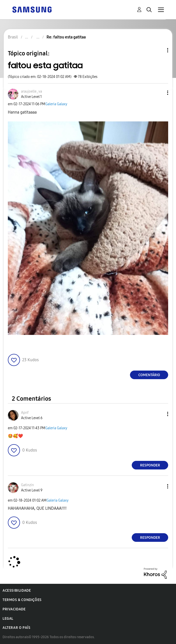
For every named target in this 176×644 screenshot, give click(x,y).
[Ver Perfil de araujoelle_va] (31, 91)
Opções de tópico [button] (159, 50)
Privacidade (14, 609)
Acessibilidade (17, 591)
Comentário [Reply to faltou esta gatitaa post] (149, 375)
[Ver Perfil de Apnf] (25, 413)
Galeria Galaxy (56, 104)
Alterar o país (16, 628)
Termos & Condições (22, 600)
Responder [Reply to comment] (150, 465)
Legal (8, 619)
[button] (159, 93)
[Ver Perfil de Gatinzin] (27, 485)
